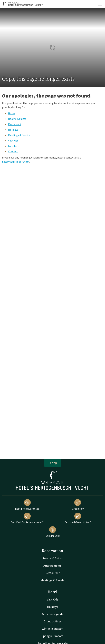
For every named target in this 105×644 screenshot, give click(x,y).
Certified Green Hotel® (78, 518)
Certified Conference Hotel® (27, 518)
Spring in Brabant (53, 636)
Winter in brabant (53, 629)
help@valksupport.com (16, 162)
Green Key (78, 505)
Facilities (13, 146)
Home (12, 113)
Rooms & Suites (17, 119)
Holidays (13, 130)
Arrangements (52, 566)
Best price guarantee (27, 505)
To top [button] (53, 463)
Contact (13, 151)
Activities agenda (52, 614)
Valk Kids (13, 140)
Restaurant (15, 124)
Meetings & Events (19, 135)
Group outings (53, 621)
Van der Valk (53, 532)
